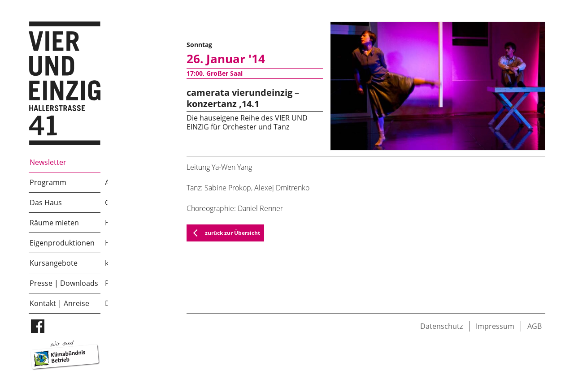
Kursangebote (54, 263)
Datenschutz (441, 326)
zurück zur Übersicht (224, 233)
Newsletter (48, 162)
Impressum (495, 326)
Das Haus (46, 202)
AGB (535, 326)
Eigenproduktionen (62, 243)
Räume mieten (54, 223)
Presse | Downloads (64, 283)
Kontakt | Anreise (59, 303)
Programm (48, 182)
